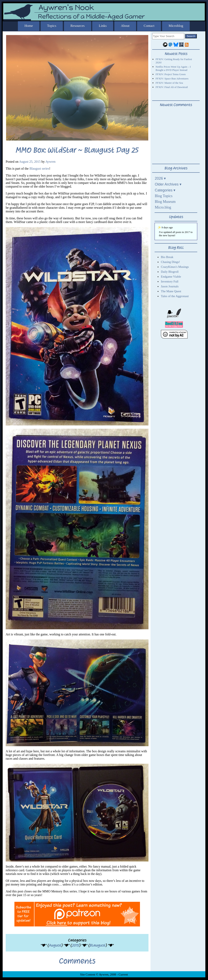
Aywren (50, 162)
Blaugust (98, 945)
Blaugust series (39, 169)
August (55, 945)
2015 (75, 945)
